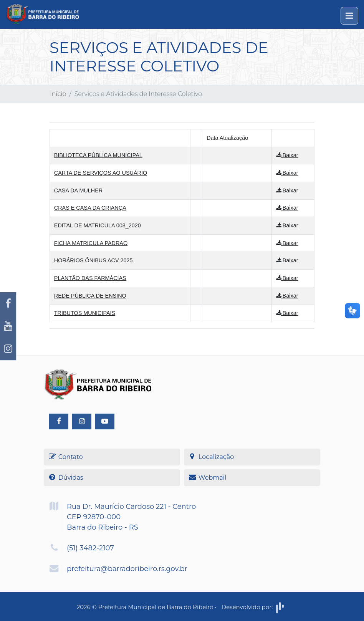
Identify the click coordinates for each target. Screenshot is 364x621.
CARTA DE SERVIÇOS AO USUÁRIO (101, 173)
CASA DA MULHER (78, 190)
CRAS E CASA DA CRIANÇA (90, 208)
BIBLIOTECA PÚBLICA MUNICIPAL (98, 155)
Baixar (287, 155)
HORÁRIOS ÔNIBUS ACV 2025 (93, 260)
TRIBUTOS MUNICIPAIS (85, 313)
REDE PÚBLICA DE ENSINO (90, 296)
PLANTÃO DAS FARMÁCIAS (90, 278)
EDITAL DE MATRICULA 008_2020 (98, 225)
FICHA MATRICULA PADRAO (91, 243)
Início (58, 94)
